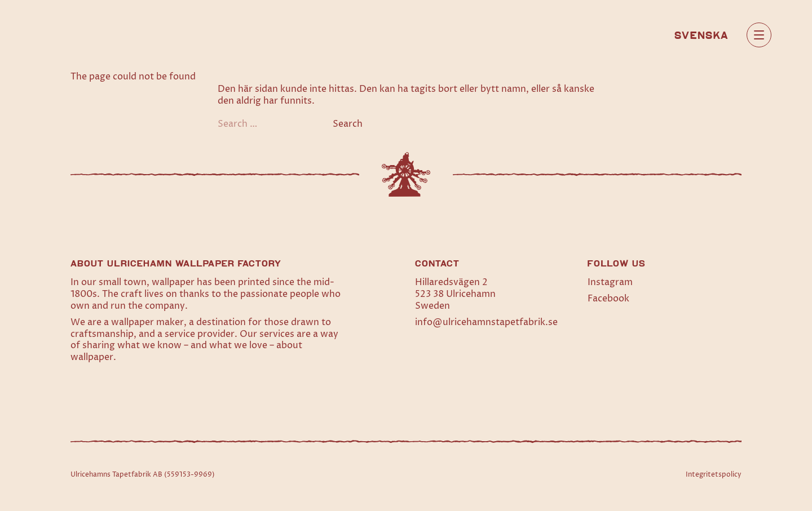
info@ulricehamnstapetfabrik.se (486, 322)
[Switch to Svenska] (701, 34)
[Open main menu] (759, 35)
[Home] (79, 35)
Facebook (608, 299)
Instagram (610, 282)
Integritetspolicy (714, 475)
